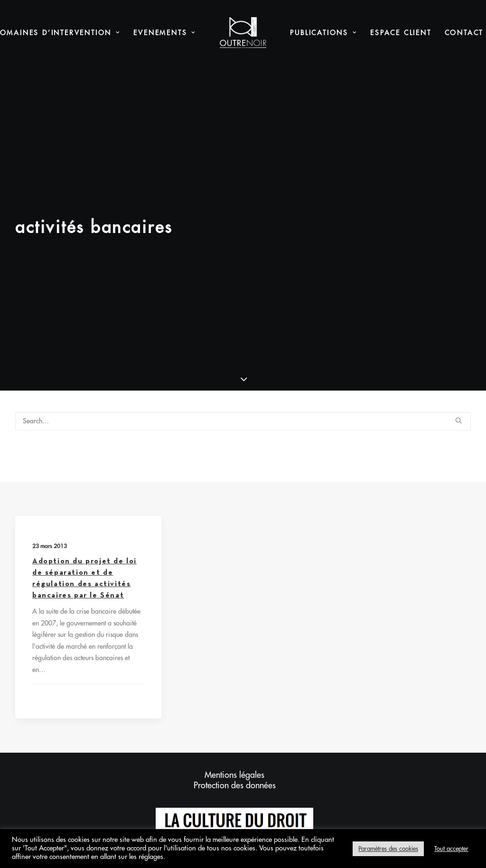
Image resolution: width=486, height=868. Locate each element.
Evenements (164, 33)
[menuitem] (164, 33)
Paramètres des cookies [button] (388, 849)
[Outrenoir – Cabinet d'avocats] (243, 33)
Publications (323, 33)
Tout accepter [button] (451, 849)
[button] (458, 282)
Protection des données (235, 648)
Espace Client (401, 33)
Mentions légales (234, 637)
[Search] (243, 284)
